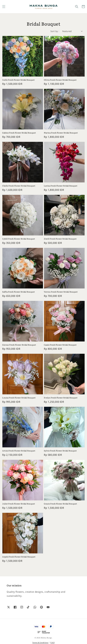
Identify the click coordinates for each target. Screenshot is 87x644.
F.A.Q (53, 643)
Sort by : (55, 31)
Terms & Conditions (40, 643)
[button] (4, 7)
